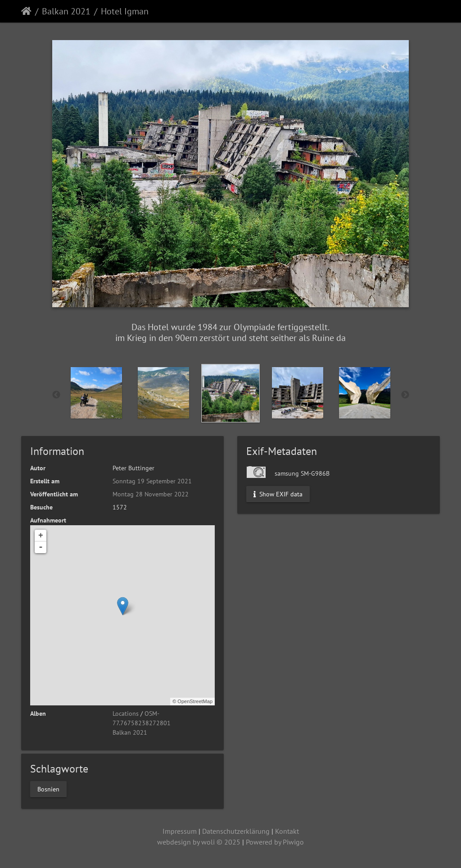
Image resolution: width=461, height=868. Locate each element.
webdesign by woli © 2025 (199, 842)
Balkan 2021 (66, 11)
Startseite (26, 11)
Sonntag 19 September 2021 (152, 481)
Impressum (180, 831)
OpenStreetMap (195, 701)
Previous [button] (56, 395)
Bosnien (48, 789)
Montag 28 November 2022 (151, 494)
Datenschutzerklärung (236, 831)
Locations (126, 713)
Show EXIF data (278, 494)
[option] (97, 393)
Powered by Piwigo (275, 842)
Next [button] (405, 395)
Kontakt (287, 831)
